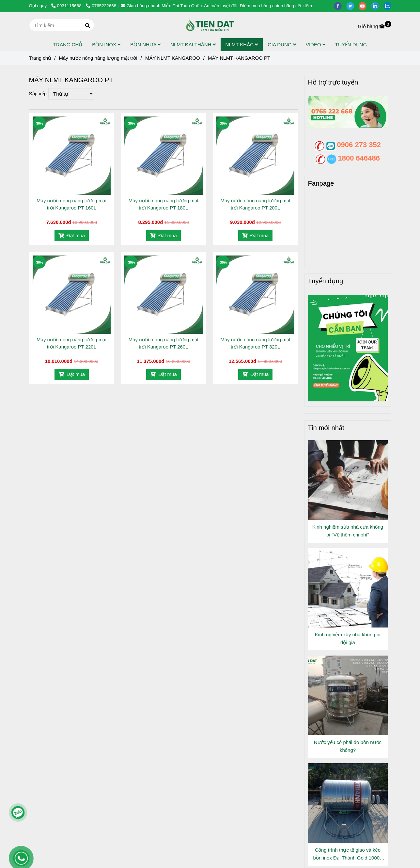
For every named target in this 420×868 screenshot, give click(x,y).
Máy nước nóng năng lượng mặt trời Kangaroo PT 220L (71, 343)
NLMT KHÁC (242, 45)
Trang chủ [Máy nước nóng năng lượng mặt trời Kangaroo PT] (40, 58)
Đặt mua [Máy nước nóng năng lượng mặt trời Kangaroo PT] (72, 235)
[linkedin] (377, 6)
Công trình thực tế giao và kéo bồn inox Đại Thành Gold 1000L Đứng (348, 854)
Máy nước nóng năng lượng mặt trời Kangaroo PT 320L (255, 343)
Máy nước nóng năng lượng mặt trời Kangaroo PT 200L (255, 204)
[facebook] (340, 6)
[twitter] (352, 6)
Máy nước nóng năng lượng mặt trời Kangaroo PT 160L (71, 204)
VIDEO (316, 45)
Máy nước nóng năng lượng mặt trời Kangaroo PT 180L (163, 204)
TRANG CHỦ (68, 45)
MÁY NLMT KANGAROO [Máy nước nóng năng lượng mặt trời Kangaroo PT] (173, 58)
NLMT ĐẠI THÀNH (193, 45)
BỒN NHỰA (145, 45)
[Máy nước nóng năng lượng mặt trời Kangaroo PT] (375, 26)
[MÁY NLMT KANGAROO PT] (210, 25)
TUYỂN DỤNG (351, 45)
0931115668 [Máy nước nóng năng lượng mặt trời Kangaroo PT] (67, 6)
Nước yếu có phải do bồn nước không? (348, 746)
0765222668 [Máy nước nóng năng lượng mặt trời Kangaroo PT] (101, 6)
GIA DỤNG (282, 45)
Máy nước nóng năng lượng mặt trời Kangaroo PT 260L (163, 343)
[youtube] (365, 6)
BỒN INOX (106, 45)
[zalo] (389, 6)
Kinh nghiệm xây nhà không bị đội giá (348, 638)
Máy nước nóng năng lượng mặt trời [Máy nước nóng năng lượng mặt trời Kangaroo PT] (98, 58)
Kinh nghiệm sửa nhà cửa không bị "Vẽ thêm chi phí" (348, 531)
